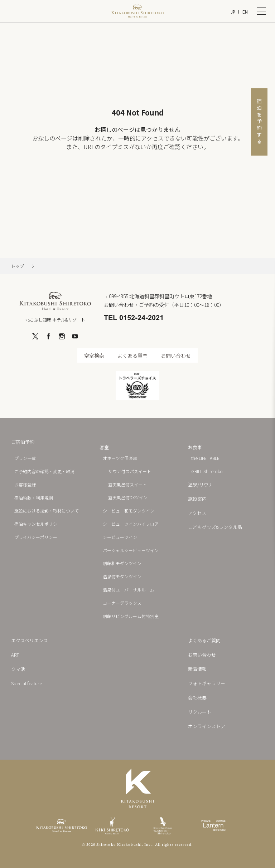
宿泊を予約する (259, 122)
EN (245, 12)
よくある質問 (132, 355)
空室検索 (94, 355)
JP (233, 12)
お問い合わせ (176, 355)
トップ (18, 266)
